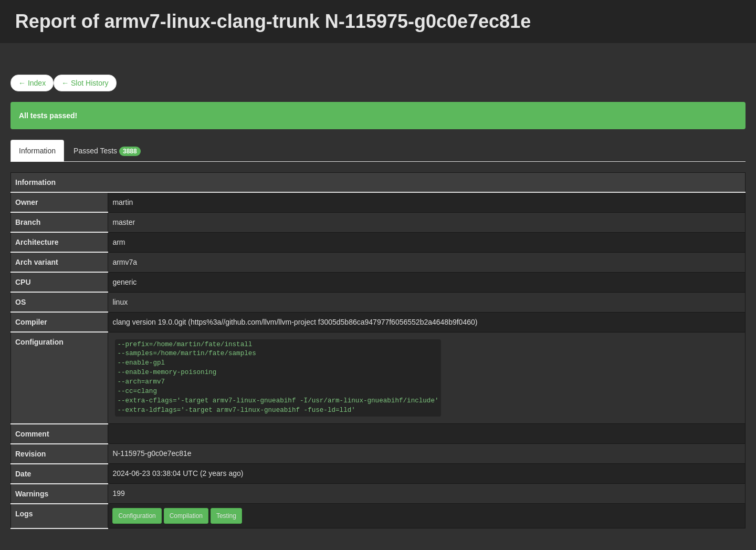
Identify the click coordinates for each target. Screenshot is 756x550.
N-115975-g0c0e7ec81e (152, 453)
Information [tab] (37, 151)
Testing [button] (226, 516)
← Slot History (85, 83)
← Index (32, 83)
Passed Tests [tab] (107, 151)
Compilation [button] (186, 516)
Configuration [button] (137, 516)
